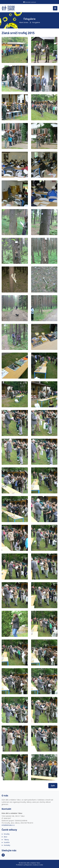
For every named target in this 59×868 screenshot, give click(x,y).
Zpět (53, 786)
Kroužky (6, 834)
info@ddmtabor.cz (8, 825)
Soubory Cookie (38, 865)
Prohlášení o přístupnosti (24, 865)
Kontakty (6, 845)
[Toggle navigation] (55, 8)
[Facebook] (3, 855)
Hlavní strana (24, 22)
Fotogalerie (36, 22)
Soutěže (6, 842)
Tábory (5, 840)
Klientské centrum (31, 2)
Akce (4, 837)
